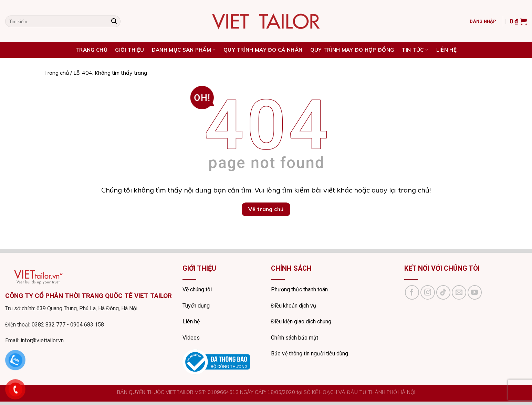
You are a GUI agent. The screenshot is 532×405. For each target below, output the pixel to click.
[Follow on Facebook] (412, 292)
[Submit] (114, 21)
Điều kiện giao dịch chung (301, 321)
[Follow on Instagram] (428, 292)
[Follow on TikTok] (444, 292)
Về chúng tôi (197, 289)
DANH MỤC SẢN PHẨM (184, 50)
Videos (191, 338)
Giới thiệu (129, 50)
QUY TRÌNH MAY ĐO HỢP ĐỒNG (352, 50)
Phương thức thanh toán (299, 289)
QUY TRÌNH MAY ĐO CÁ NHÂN (263, 50)
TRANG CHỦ (91, 50)
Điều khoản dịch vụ (294, 306)
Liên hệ (446, 50)
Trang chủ (56, 73)
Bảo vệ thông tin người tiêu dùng (310, 354)
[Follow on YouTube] (475, 292)
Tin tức (415, 50)
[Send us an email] (459, 292)
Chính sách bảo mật (295, 338)
